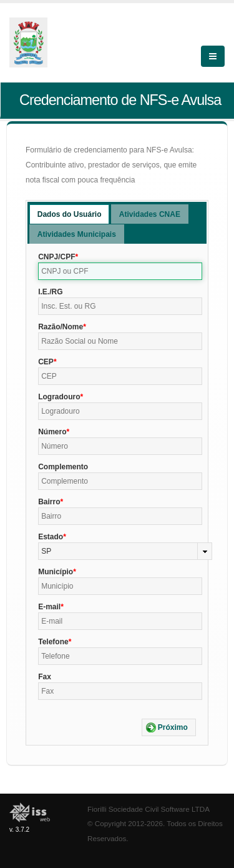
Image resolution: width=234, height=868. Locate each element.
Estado (51, 537)
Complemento (63, 467)
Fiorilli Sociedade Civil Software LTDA (149, 809)
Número (52, 432)
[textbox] (120, 271)
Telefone (53, 642)
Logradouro (59, 397)
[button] (169, 727)
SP (46, 551)
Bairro (49, 502)
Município (56, 572)
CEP (46, 362)
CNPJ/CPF (56, 257)
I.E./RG (50, 292)
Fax (45, 677)
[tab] (70, 214)
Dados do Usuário (70, 214)
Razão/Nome (61, 327)
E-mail (49, 607)
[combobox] (125, 551)
